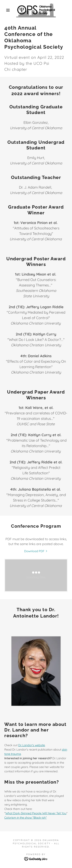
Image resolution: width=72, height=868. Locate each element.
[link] (36, 10)
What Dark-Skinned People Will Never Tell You (36, 813)
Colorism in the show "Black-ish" (26, 818)
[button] (6, 10)
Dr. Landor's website (32, 745)
